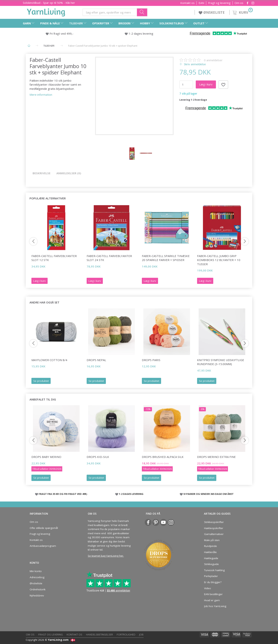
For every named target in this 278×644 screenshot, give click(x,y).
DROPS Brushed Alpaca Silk (163, 457)
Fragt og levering (219, 3)
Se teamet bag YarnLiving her (105, 556)
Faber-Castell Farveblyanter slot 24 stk (109, 258)
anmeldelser (213, 60)
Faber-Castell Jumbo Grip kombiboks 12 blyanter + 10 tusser (219, 260)
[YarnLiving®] (46, 12)
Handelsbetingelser (99, 634)
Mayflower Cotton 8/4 (49, 360)
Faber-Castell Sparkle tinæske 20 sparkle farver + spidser (166, 258)
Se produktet (41, 381)
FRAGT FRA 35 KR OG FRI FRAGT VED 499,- (63, 494)
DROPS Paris (151, 360)
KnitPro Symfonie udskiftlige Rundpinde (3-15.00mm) (221, 362)
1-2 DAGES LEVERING (131, 494)
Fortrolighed (126, 634)
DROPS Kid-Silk (98, 457)
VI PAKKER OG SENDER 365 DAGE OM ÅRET (208, 494)
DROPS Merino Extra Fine (216, 457)
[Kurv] (242, 12)
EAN (201, 3)
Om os (239, 3)
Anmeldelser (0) (69, 173)
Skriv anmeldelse (195, 64)
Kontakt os (187, 3)
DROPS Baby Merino (46, 457)
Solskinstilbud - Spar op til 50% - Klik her (49, 3)
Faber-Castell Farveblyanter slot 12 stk (54, 258)
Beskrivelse (42, 173)
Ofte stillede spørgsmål (44, 528)
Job (141, 634)
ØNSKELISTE (212, 12)
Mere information (41, 95)
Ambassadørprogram (43, 546)
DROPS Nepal (96, 360)
